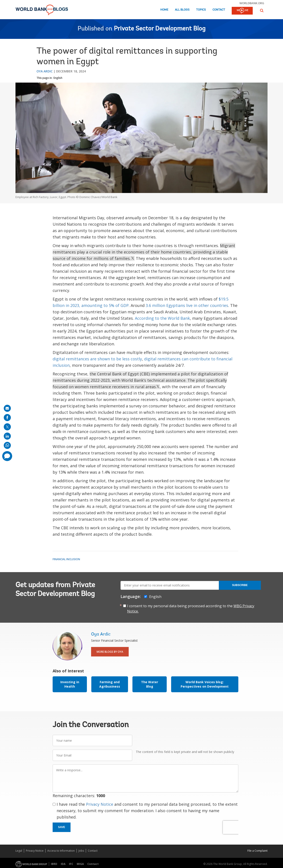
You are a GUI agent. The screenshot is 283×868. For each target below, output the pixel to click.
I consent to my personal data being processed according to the (191, 609)
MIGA (80, 864)
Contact (219, 10)
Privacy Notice (100, 804)
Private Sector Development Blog (160, 29)
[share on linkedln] (7, 436)
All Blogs (182, 10)
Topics (201, 10)
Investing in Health (70, 684)
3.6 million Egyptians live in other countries (187, 305)
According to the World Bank (162, 318)
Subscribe (240, 585)
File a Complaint (257, 851)
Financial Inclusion (66, 559)
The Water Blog (150, 684)
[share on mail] (7, 408)
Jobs (81, 851)
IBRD (54, 864)
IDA (63, 864)
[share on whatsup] (7, 445)
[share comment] (7, 456)
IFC (71, 864)
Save (62, 827)
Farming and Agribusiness (110, 684)
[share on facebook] (7, 418)
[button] (262, 10)
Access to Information (61, 851)
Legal (19, 851)
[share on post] (7, 427)
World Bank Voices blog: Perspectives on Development (205, 684)
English (58, 78)
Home (164, 10)
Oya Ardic (45, 71)
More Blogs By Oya (110, 652)
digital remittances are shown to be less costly (97, 359)
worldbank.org (252, 3)
